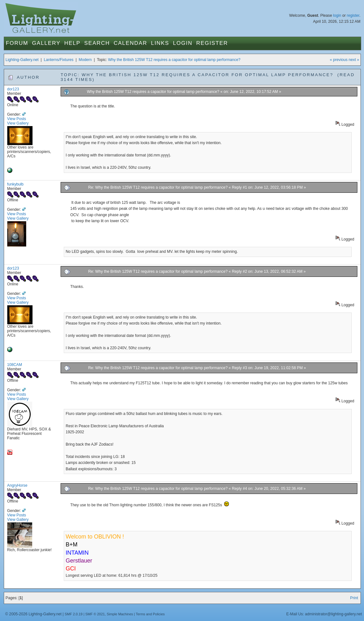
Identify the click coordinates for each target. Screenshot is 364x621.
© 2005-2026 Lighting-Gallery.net (33, 614)
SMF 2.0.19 (74, 614)
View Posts (17, 119)
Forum (17, 43)
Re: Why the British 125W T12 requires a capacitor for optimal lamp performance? (158, 187)
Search (97, 43)
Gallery (46, 43)
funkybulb (15, 184)
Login (183, 43)
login (337, 15)
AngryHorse (17, 485)
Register (212, 43)
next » (354, 60)
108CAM (15, 365)
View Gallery (18, 123)
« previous (339, 60)
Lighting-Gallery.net (22, 60)
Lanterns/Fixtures (59, 60)
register (353, 15)
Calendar (130, 43)
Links (160, 43)
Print (354, 598)
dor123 (13, 89)
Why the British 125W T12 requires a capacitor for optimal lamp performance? (174, 60)
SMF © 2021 (95, 614)
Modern (85, 60)
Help (72, 43)
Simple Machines (120, 614)
